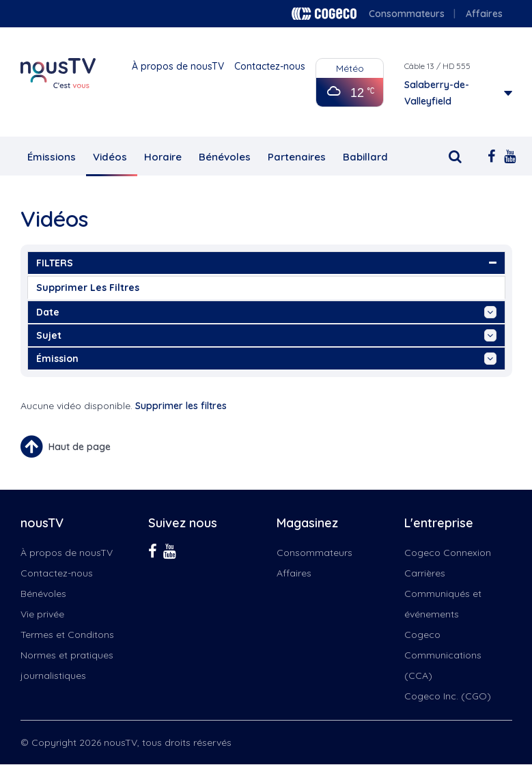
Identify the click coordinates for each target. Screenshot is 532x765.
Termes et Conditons (67, 635)
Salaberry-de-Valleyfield (437, 93)
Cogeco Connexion (448, 553)
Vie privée (42, 614)
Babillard (365, 157)
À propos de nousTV (178, 66)
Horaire (163, 157)
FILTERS (266, 263)
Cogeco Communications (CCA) (443, 655)
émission (266, 359)
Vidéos (110, 157)
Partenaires (297, 157)
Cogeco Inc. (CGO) (448, 696)
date (266, 312)
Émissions (52, 157)
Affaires (484, 14)
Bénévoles (225, 157)
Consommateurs (407, 14)
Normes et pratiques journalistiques (67, 665)
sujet (266, 335)
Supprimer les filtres (88, 288)
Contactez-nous (270, 66)
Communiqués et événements (443, 604)
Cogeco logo (324, 14)
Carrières (425, 573)
